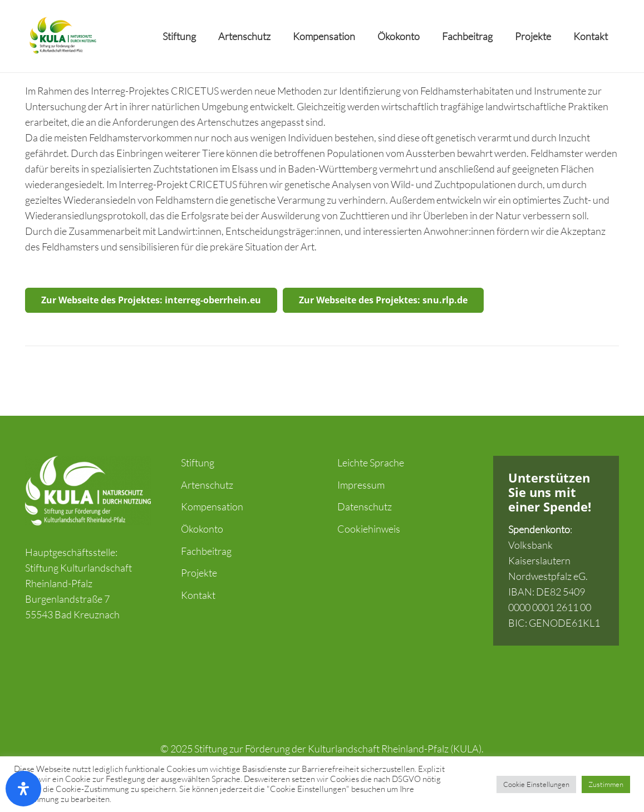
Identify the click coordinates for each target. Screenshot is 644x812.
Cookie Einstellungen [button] (536, 784)
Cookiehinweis (369, 529)
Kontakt (198, 595)
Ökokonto (202, 529)
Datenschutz (365, 506)
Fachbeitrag (206, 551)
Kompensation (212, 506)
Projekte (199, 573)
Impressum (361, 485)
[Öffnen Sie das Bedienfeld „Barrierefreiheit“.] (23, 789)
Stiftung (198, 462)
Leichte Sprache (371, 462)
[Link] (62, 36)
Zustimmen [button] (606, 784)
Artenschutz (207, 485)
